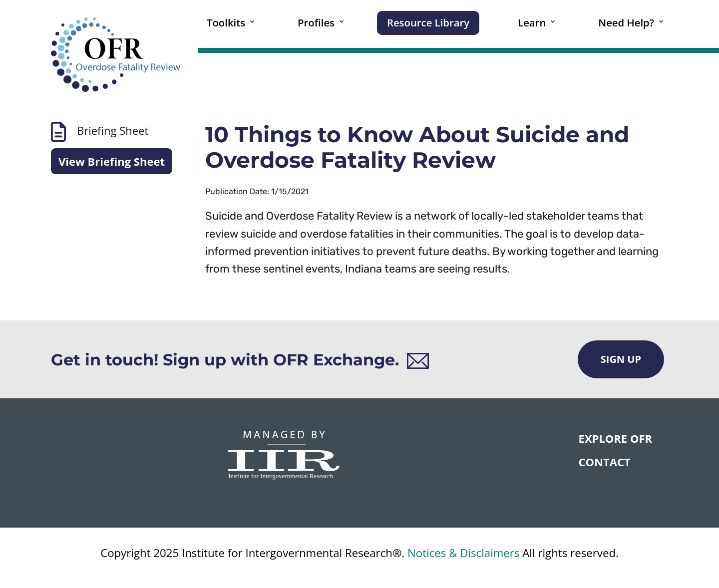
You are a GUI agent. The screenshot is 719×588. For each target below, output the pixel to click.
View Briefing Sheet (112, 161)
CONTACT (605, 462)
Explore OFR (615, 438)
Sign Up (621, 359)
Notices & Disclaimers (463, 553)
